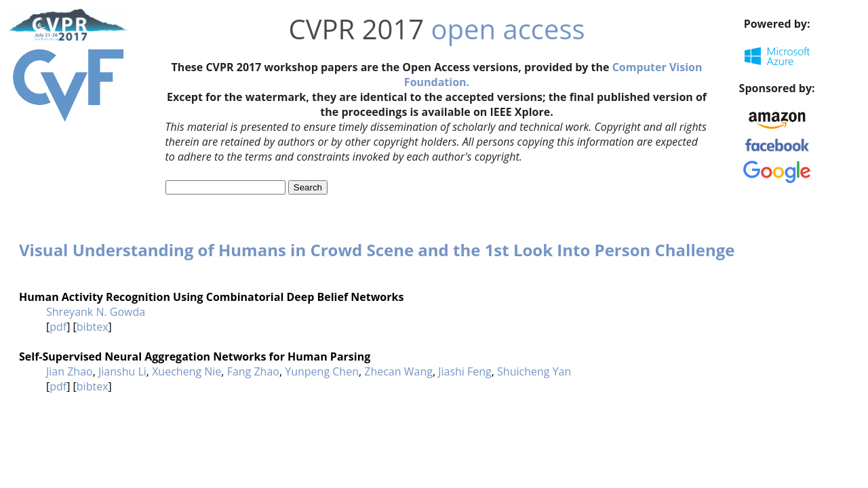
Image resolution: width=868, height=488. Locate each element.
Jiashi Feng (465, 371)
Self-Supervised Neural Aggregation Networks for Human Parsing (195, 357)
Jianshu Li (122, 371)
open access (508, 29)
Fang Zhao (253, 371)
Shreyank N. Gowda (96, 312)
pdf (58, 327)
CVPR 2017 (356, 29)
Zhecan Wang (398, 371)
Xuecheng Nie (186, 371)
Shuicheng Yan (534, 371)
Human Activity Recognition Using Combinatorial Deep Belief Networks (211, 297)
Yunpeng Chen (322, 371)
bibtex (93, 327)
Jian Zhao (70, 371)
